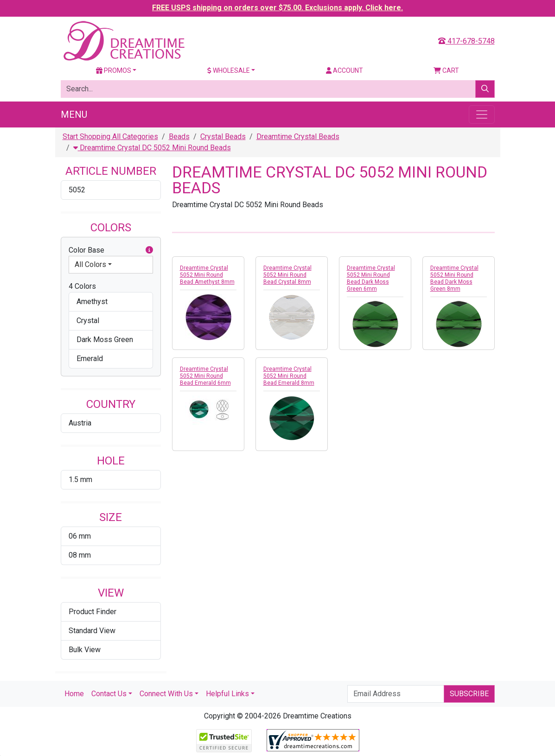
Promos (114, 70)
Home (74, 694)
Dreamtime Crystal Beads (298, 137)
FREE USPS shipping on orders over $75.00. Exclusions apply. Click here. (277, 8)
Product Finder (92, 612)
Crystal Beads (223, 137)
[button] (149, 250)
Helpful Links (227, 694)
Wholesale (229, 70)
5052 (77, 190)
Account (344, 70)
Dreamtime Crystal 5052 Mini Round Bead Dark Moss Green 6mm (371, 278)
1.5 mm (80, 480)
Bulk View (85, 650)
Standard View (92, 631)
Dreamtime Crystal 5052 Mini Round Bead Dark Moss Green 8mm (454, 278)
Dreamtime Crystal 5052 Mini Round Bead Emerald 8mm (289, 376)
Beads (179, 137)
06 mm (80, 536)
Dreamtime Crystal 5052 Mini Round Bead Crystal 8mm (287, 275)
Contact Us (109, 694)
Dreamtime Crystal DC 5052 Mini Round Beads (152, 148)
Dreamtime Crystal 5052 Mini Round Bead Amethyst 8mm (207, 275)
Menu (74, 114)
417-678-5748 (466, 41)
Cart (446, 70)
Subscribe (469, 694)
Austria (80, 423)
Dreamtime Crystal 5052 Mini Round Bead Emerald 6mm (205, 376)
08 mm (80, 555)
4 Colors (82, 286)
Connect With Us (166, 694)
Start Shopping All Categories (110, 137)
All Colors (90, 264)
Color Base (111, 250)
